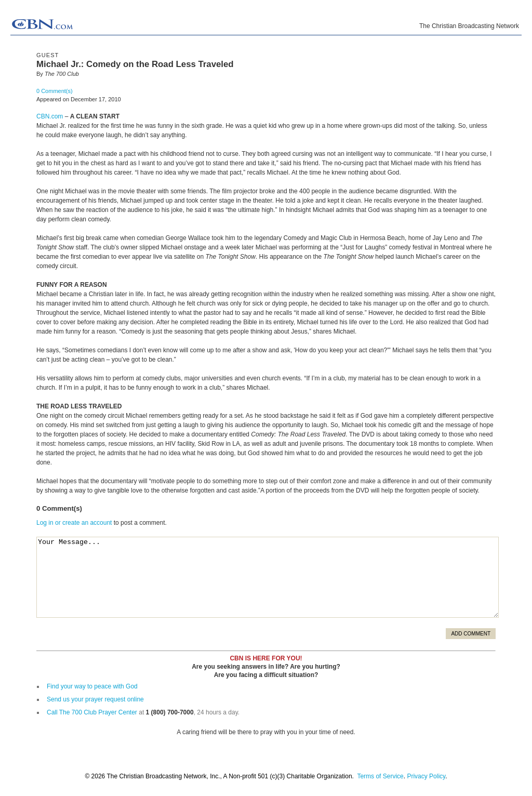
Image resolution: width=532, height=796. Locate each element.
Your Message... (268, 577)
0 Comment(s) (55, 91)
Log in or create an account (74, 523)
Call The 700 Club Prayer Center (92, 712)
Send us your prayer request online (95, 699)
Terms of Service (380, 776)
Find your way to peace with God (92, 686)
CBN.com (50, 116)
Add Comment (471, 634)
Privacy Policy (426, 776)
